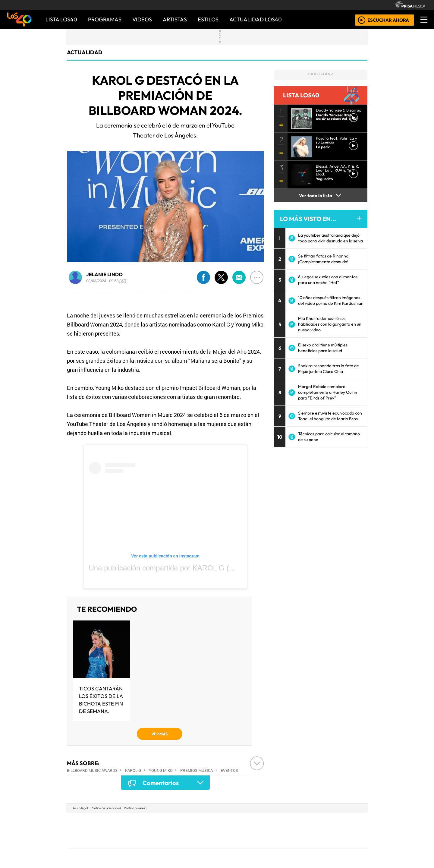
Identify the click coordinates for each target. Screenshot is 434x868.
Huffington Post (156, 830)
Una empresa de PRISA (95, 826)
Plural (202, 847)
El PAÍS (148, 821)
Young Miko (161, 770)
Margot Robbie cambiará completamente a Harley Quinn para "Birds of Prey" (328, 392)
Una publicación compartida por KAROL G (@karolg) (174, 568)
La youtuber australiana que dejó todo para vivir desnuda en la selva (330, 238)
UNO (190, 830)
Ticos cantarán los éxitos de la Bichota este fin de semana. (101, 700)
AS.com (284, 821)
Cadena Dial (305, 830)
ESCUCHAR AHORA (388, 20)
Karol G (133, 770)
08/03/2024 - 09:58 (106, 281)
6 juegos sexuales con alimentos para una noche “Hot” (328, 280)
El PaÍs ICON (229, 847)
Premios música (197, 770)
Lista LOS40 (61, 19)
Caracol (326, 821)
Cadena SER (265, 821)
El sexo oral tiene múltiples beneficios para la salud (323, 348)
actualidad (85, 52)
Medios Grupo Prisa (94, 841)
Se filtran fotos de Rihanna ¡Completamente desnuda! (323, 259)
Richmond (144, 847)
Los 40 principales (177, 821)
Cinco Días (230, 830)
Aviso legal (80, 808)
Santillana (205, 821)
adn (304, 821)
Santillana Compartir (237, 821)
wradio (207, 830)
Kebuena (327, 830)
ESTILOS (208, 19)
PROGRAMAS (105, 19)
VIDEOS (142, 19)
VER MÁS (160, 734)
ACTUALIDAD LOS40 (256, 19)
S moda (253, 847)
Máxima (269, 830)
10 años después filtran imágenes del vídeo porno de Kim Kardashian (331, 300)
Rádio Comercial (335, 847)
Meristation (308, 847)
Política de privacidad (106, 808)
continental (253, 830)
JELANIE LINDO (104, 274)
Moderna (174, 847)
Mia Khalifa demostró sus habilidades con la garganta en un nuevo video (330, 324)
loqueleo (279, 847)
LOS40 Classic (287, 830)
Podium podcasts (144, 838)
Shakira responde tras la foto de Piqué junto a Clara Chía (329, 369)
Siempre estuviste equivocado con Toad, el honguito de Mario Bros (330, 416)
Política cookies (135, 808)
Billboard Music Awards (92, 770)
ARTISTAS (175, 19)
